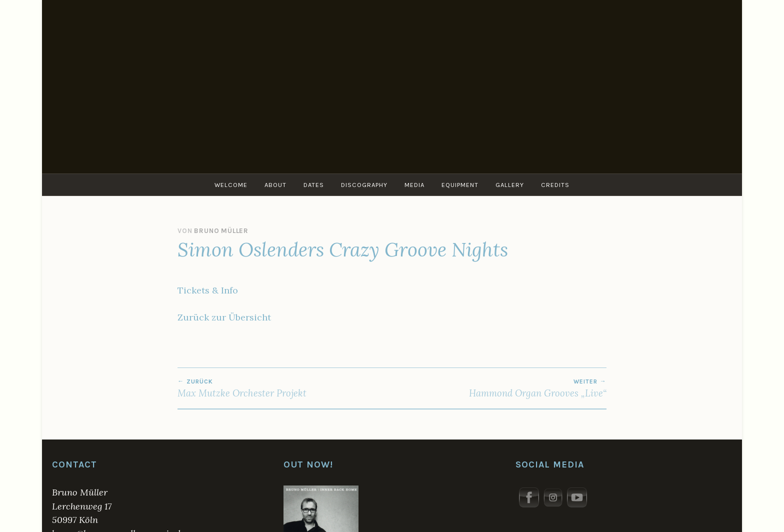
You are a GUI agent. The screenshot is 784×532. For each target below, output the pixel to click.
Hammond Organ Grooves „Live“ (499, 388)
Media (414, 185)
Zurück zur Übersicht (224, 317)
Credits (555, 185)
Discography (364, 185)
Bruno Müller (221, 231)
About (275, 185)
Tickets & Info (208, 290)
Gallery (510, 185)
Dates (314, 185)
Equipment (460, 185)
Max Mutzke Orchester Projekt (285, 388)
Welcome (231, 185)
